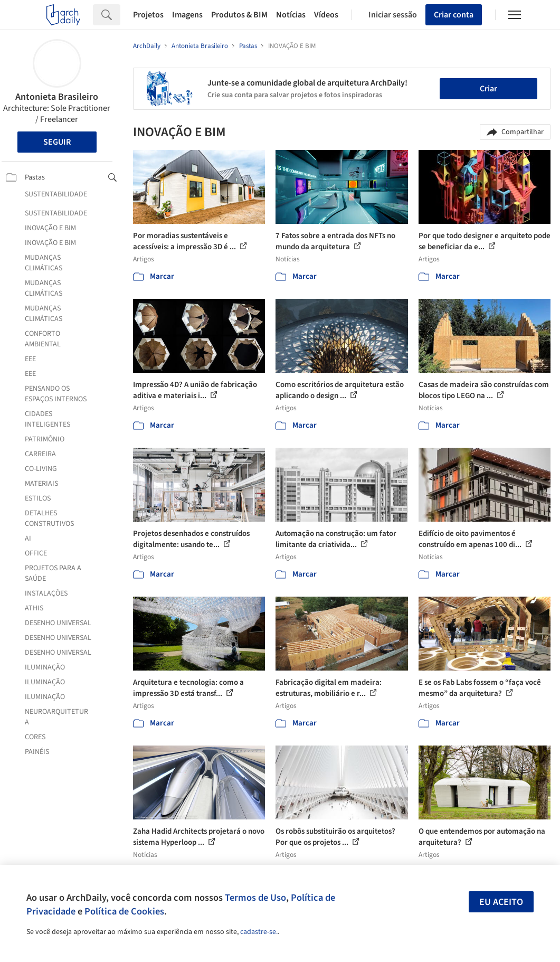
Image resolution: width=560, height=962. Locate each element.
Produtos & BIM (239, 15)
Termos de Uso (255, 898)
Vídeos (326, 15)
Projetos (148, 15)
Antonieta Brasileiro (57, 97)
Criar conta (454, 15)
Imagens (187, 15)
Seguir (57, 142)
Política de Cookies (124, 911)
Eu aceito (501, 902)
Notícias (291, 15)
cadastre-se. (259, 932)
